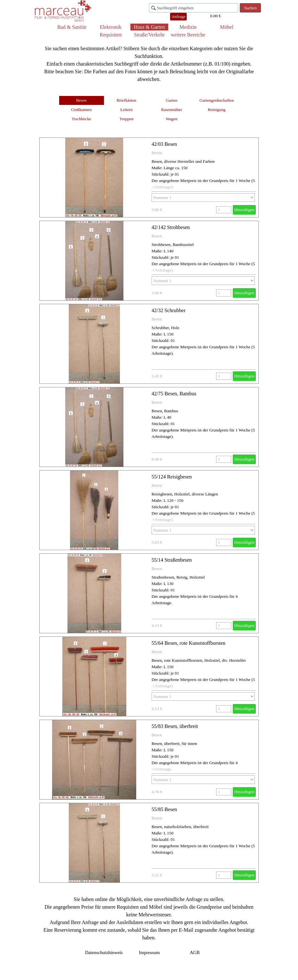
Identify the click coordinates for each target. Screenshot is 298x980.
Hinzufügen (244, 210)
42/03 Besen (164, 144)
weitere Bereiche (188, 35)
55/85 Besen (164, 809)
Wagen (172, 119)
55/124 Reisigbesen (172, 477)
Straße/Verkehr (149, 35)
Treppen (127, 119)
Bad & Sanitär (72, 27)
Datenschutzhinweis (104, 952)
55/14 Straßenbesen (172, 560)
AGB (195, 952)
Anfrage (178, 16)
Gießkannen (81, 110)
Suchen (250, 8)
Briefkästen (126, 100)
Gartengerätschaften (217, 100)
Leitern (126, 110)
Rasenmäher (172, 110)
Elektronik (111, 27)
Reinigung (217, 110)
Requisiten (111, 35)
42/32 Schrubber (169, 310)
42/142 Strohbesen (171, 227)
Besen (81, 100)
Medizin (188, 27)
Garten (171, 100)
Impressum (149, 952)
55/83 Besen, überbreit (175, 726)
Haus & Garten (149, 27)
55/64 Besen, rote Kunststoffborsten (188, 643)
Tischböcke (81, 119)
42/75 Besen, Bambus (174, 394)
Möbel (227, 27)
